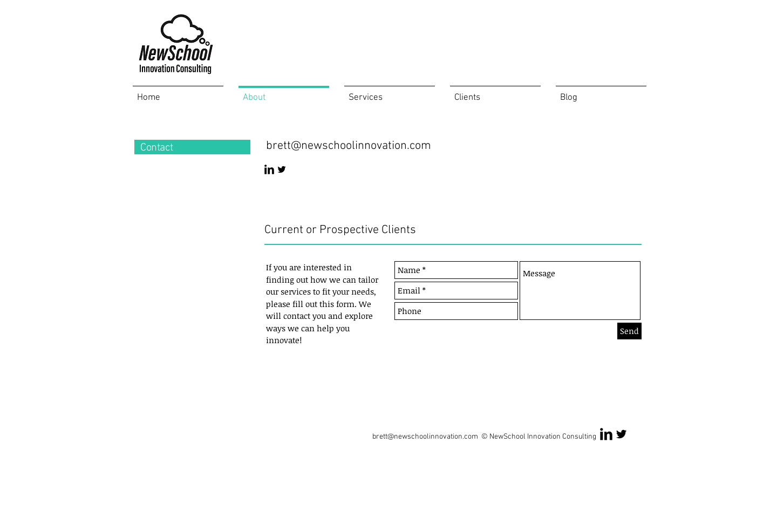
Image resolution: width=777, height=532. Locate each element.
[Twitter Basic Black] (282, 169)
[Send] (629, 331)
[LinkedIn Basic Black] (269, 169)
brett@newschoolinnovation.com (349, 146)
